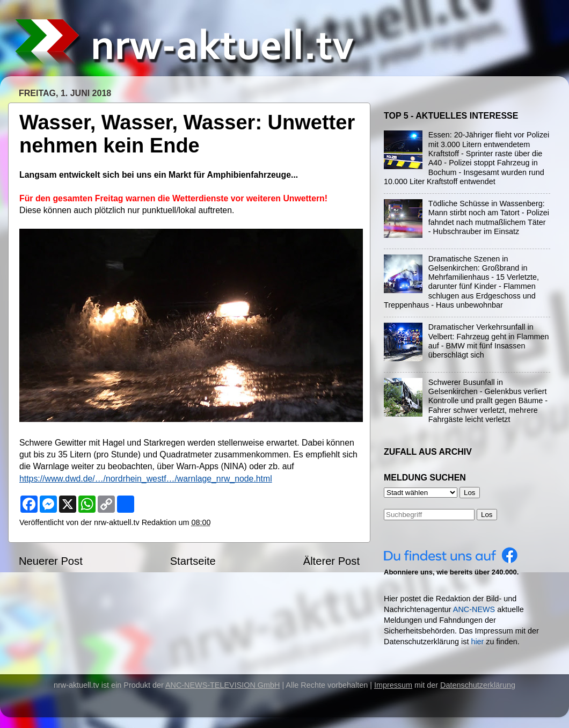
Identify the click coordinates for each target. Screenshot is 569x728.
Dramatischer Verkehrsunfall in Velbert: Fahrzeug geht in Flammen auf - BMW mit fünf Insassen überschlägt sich (489, 341)
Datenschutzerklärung (478, 685)
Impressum (393, 685)
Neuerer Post (51, 561)
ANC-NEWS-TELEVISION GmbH (223, 685)
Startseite (193, 561)
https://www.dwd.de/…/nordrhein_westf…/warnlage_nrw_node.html (146, 479)
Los (487, 515)
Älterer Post (331, 561)
